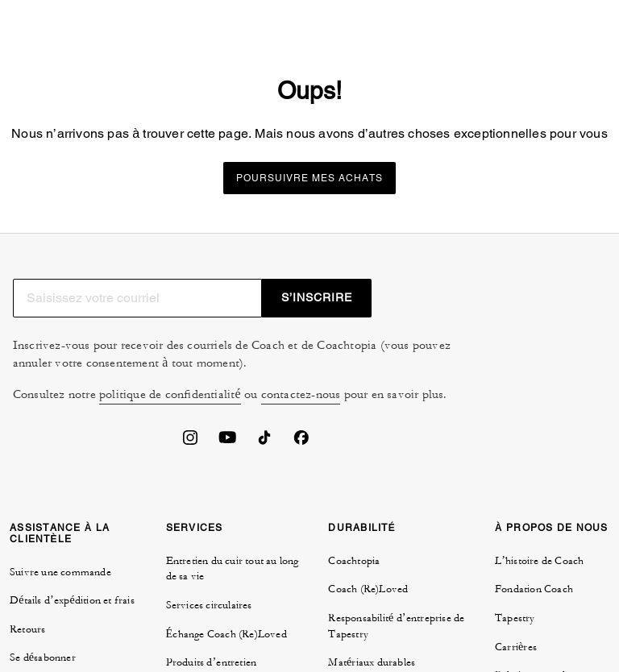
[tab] (56, 23)
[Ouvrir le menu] (587, 19)
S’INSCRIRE (559, 320)
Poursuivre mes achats (309, 217)
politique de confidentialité (171, 417)
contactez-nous (302, 417)
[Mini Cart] (555, 19)
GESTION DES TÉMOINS (365, 515)
